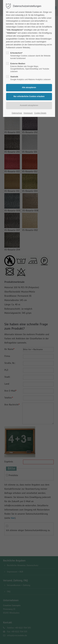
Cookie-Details (40, 113)
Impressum (28, 113)
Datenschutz (17, 113)
